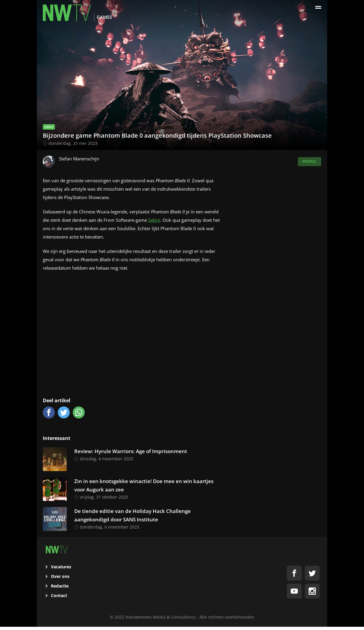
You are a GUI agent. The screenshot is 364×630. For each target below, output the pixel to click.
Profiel (310, 161)
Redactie (60, 586)
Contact (59, 595)
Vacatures (61, 567)
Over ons (60, 576)
